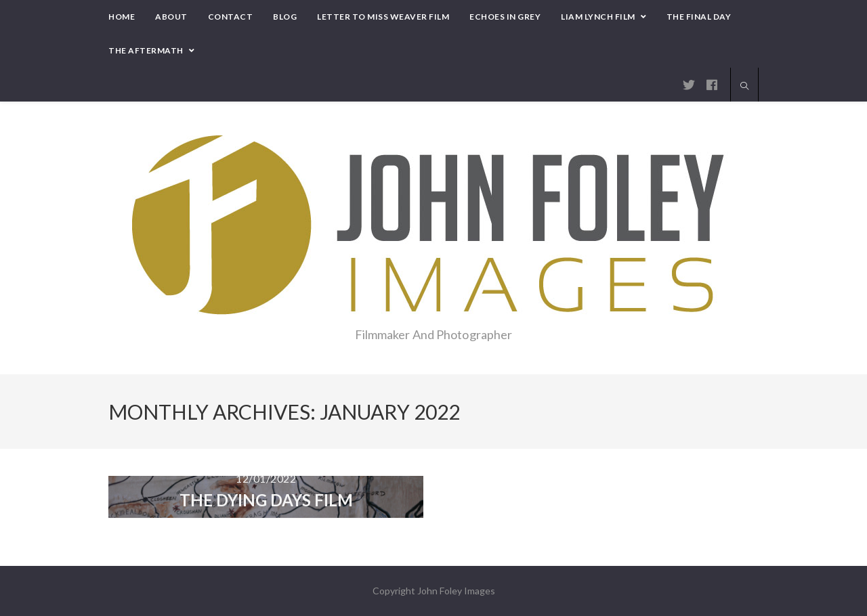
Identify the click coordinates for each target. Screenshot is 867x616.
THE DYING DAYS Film (266, 500)
